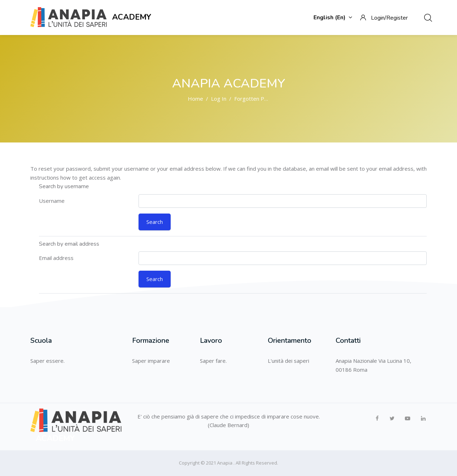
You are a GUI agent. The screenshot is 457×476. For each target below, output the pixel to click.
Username (52, 201)
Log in (219, 99)
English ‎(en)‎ (333, 17)
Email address (56, 258)
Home (195, 99)
